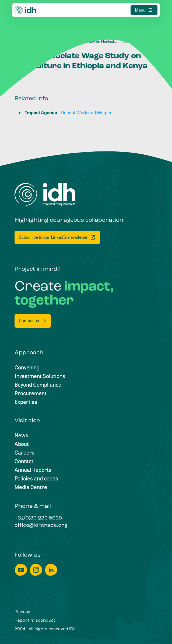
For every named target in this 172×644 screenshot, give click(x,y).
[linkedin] (51, 570)
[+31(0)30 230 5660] (38, 518)
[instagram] (36, 570)
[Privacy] (22, 612)
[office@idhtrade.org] (41, 526)
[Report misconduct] (35, 621)
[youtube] (21, 570)
